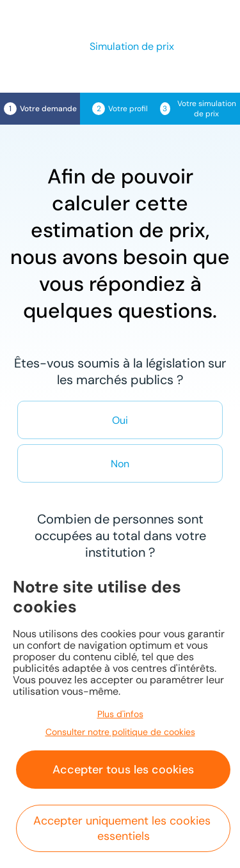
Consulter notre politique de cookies (120, 732)
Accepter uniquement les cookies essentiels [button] (124, 828)
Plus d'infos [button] (120, 714)
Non (120, 464)
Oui (120, 420)
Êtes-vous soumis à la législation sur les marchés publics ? (120, 371)
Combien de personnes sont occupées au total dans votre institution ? (120, 536)
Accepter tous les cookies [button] (123, 770)
